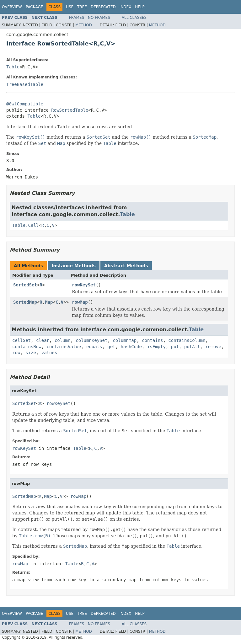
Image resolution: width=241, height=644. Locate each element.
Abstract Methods (126, 266)
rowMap (80, 302)
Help (140, 7)
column (63, 340)
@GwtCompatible (25, 104)
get (111, 347)
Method (84, 25)
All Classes (134, 18)
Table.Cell (25, 225)
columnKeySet (91, 340)
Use (70, 7)
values (49, 353)
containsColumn (187, 340)
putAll (192, 347)
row (16, 353)
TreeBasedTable (25, 84)
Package (34, 7)
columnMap (125, 340)
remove (213, 347)
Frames (77, 18)
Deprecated (103, 7)
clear (43, 340)
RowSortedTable (70, 110)
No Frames (99, 18)
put (175, 347)
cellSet (21, 340)
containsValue (64, 347)
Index (126, 7)
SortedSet (25, 285)
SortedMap (25, 302)
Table (13, 67)
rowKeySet (84, 285)
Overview (12, 7)
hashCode (131, 347)
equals (94, 347)
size (31, 353)
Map (49, 302)
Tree (82, 7)
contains (152, 340)
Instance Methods (73, 266)
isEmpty (156, 347)
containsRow (27, 347)
